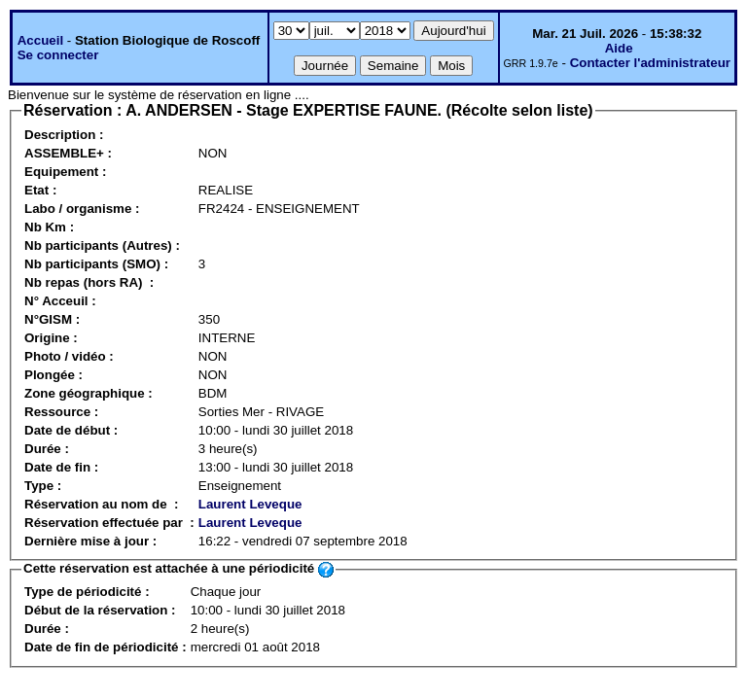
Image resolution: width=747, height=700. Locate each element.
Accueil (40, 40)
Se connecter (58, 55)
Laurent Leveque (250, 504)
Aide (619, 48)
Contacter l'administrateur (650, 63)
